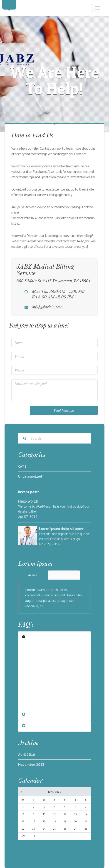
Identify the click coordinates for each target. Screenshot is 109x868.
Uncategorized (30, 476)
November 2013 (31, 764)
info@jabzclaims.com (48, 307)
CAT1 (22, 466)
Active (33, 575)
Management (37, 715)
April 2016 (27, 754)
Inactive (64, 575)
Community (36, 726)
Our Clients (35, 637)
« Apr (21, 792)
